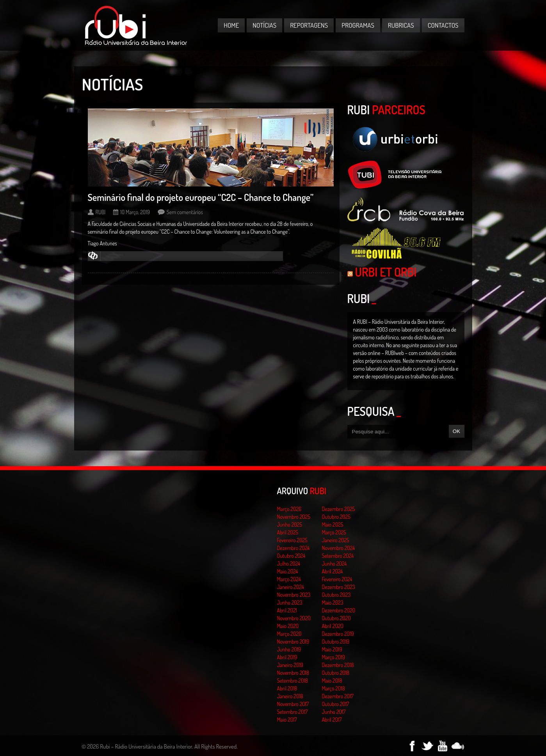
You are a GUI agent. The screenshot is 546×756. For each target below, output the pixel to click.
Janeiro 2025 (336, 540)
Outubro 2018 (336, 673)
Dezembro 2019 (338, 634)
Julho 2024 (289, 563)
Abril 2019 (287, 657)
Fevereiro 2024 (337, 579)
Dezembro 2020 (339, 610)
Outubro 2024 (291, 556)
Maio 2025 (333, 524)
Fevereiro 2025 (293, 540)
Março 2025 (334, 532)
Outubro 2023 (336, 595)
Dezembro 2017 (338, 696)
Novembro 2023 (294, 595)
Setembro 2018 (293, 681)
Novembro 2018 (293, 673)
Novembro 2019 (293, 642)
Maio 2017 (287, 720)
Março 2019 (334, 657)
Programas (358, 25)
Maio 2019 (332, 649)
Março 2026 (289, 509)
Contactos (443, 25)
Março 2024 (289, 579)
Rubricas (401, 25)
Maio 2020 (288, 626)
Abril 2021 (287, 610)
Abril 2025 (288, 532)
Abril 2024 (333, 571)
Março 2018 (333, 688)
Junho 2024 (334, 563)
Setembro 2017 (293, 712)
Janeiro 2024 (291, 587)
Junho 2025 (290, 524)
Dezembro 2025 (339, 509)
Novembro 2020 (294, 618)
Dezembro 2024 (293, 548)
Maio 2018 (332, 681)
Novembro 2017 (293, 704)
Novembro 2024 (339, 548)
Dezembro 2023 (339, 587)
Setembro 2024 (338, 556)
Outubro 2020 (336, 618)
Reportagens (309, 25)
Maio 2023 (333, 602)
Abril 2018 (287, 688)
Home (231, 25)
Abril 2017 (332, 720)
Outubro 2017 (336, 704)
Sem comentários (185, 212)
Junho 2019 (289, 649)
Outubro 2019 (336, 642)
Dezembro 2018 (338, 665)
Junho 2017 (334, 712)
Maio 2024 (288, 571)
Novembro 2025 (294, 517)
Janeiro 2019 (290, 665)
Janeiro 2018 (290, 696)
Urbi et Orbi (386, 272)
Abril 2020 (333, 626)
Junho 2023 (290, 602)
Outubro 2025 (336, 517)
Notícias (264, 25)
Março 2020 (289, 634)
